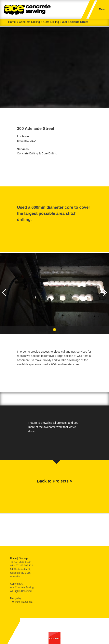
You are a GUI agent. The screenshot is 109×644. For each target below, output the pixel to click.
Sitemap (23, 558)
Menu (102, 9)
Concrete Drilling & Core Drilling (39, 22)
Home (12, 22)
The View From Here (21, 602)
